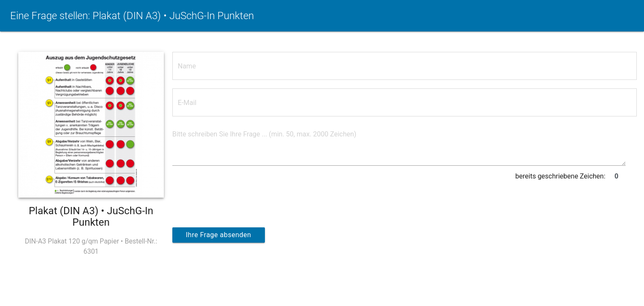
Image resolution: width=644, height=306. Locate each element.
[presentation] (237, 201)
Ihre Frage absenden (219, 235)
